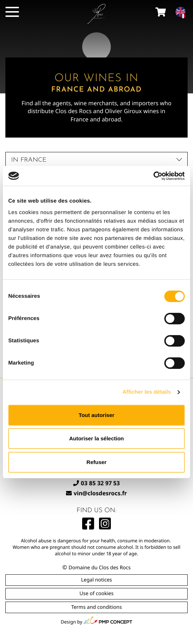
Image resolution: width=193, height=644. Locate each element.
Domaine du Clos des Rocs (100, 568)
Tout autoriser (96, 415)
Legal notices (96, 580)
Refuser (96, 462)
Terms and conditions (96, 607)
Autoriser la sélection (97, 438)
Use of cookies (97, 594)
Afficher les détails (147, 392)
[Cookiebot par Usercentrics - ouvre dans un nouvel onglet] (153, 176)
